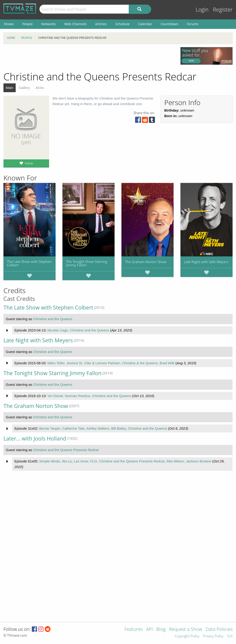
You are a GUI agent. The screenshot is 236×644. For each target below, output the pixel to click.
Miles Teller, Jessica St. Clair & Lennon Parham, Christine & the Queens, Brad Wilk (111, 363)
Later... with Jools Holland (35, 439)
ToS (230, 636)
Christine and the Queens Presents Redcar (66, 450)
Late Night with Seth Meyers (206, 262)
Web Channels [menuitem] (75, 24)
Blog (161, 630)
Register (223, 10)
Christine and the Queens (53, 319)
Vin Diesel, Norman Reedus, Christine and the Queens (89, 396)
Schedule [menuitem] (122, 24)
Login (202, 10)
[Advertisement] (88, 58)
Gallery (24, 88)
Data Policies (219, 630)
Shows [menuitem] (9, 24)
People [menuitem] (28, 24)
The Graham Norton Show (146, 262)
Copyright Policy (187, 636)
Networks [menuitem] (49, 24)
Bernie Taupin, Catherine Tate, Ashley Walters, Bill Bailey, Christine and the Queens (103, 428)
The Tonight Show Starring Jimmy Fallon (87, 263)
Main (10, 88)
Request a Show (186, 630)
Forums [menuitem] (193, 24)
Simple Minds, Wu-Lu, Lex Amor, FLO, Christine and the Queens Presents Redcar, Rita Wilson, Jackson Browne (125, 461)
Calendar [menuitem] (145, 24)
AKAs (40, 88)
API (149, 630)
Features (134, 630)
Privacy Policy (213, 636)
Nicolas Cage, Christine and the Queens (78, 330)
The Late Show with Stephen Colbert (29, 263)
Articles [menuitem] (101, 24)
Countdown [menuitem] (170, 24)
